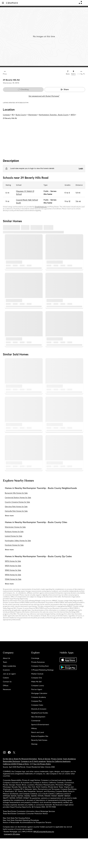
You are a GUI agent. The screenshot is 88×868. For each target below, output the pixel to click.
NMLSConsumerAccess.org (44, 832)
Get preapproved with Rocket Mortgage (44, 96)
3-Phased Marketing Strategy (42, 670)
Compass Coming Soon (40, 666)
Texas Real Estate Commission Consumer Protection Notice (25, 814)
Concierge (35, 658)
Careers (6, 678)
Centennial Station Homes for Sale (18, 498)
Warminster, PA (9, 83)
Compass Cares (37, 705)
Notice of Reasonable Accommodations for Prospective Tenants (27, 822)
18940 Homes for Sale (13, 570)
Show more (9, 516)
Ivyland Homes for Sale (14, 536)
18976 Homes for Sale (13, 561)
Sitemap (34, 744)
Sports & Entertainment (40, 725)
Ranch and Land (38, 732)
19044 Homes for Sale (13, 579)
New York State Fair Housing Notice (16, 818)
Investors (6, 670)
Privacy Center (57, 759)
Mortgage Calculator (39, 693)
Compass (6, 115)
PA (13, 115)
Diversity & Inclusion (39, 709)
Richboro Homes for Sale (14, 532)
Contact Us (7, 682)
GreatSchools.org (41, 207)
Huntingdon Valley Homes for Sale (18, 541)
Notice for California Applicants (59, 761)
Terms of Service (44, 759)
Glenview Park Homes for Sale (16, 507)
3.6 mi (78, 201)
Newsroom (7, 689)
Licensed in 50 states (12, 834)
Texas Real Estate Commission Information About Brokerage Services (29, 811)
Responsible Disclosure (11, 761)
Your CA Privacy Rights (42, 764)
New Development (38, 717)
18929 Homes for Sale (13, 566)
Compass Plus (37, 701)
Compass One (37, 678)
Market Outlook (37, 674)
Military (34, 728)
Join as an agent (9, 674)
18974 (17, 83)
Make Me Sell (36, 682)
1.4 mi (78, 193)
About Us (6, 658)
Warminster (33, 115)
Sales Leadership (9, 666)
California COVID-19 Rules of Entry (16, 764)
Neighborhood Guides (40, 713)
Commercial (36, 721)
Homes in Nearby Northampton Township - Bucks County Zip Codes (38, 556)
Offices (6, 686)
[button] (3, 3)
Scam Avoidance (69, 759)
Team (5, 662)
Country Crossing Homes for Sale (17, 502)
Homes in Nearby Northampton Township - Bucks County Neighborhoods (41, 488)
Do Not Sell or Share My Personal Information (20, 759)
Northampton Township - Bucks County (54, 115)
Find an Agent (37, 689)
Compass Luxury (38, 686)
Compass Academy (39, 697)
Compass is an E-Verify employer (33, 761)
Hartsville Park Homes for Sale (16, 511)
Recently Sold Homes (39, 740)
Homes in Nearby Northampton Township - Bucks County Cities (36, 522)
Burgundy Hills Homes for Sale (16, 493)
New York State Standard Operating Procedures (21, 820)
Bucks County (21, 115)
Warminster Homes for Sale (15, 527)
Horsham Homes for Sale (14, 545)
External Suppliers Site (40, 736)
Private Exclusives (38, 662)
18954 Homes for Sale (13, 575)
